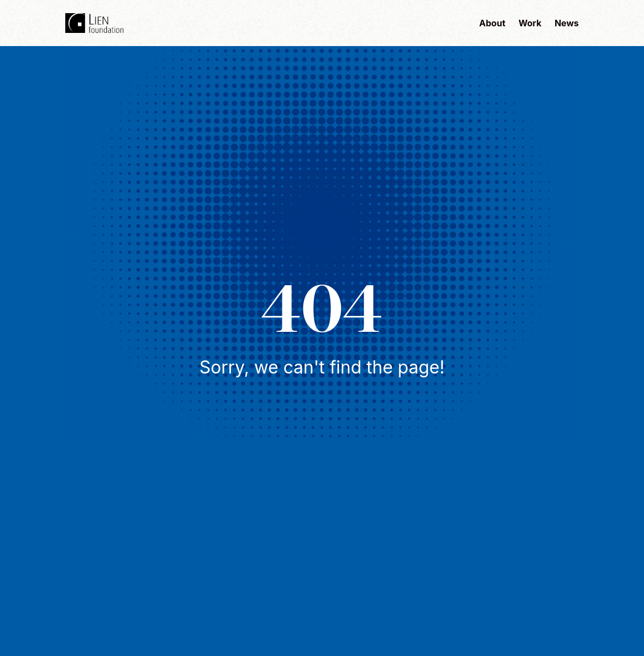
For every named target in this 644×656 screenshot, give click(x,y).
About (493, 23)
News (567, 23)
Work (530, 23)
